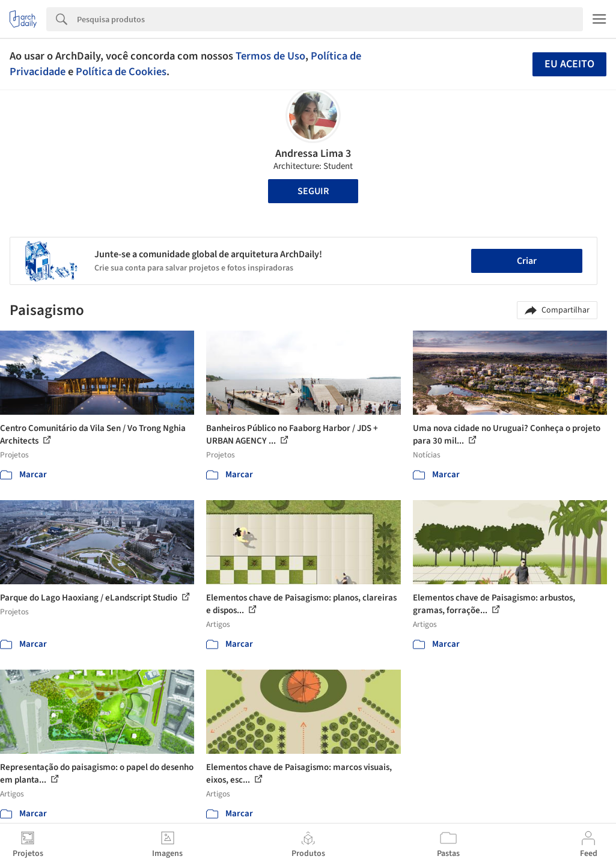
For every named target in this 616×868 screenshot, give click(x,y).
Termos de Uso (270, 56)
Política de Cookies (121, 72)
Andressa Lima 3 (313, 154)
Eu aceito (569, 64)
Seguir (313, 191)
